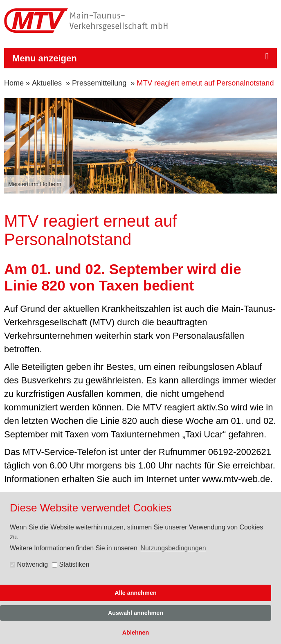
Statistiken (71, 564)
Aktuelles (47, 83)
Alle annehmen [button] (135, 593)
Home (14, 83)
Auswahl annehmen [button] (136, 613)
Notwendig (29, 564)
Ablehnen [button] (136, 633)
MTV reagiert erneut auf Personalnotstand (205, 83)
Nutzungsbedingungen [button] (173, 548)
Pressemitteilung (99, 83)
